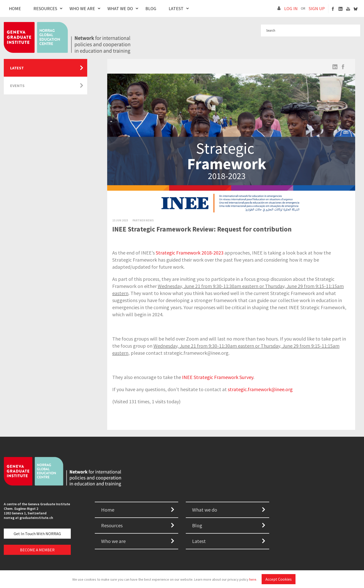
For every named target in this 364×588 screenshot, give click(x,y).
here (253, 579)
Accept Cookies (279, 579)
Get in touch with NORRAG (37, 534)
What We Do (120, 8)
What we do (205, 510)
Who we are (113, 541)
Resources (45, 8)
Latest (176, 8)
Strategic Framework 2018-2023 (190, 253)
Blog (151, 8)
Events (17, 86)
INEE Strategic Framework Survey (218, 377)
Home (15, 8)
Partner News (143, 220)
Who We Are (82, 8)
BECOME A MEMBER (37, 550)
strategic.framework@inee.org (260, 389)
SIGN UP (317, 8)
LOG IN (291, 8)
